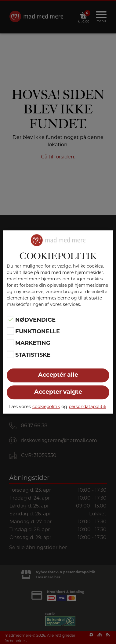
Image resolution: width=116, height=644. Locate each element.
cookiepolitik (46, 407)
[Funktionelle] (10, 331)
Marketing (33, 343)
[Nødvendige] (10, 319)
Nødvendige (35, 320)
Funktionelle (38, 331)
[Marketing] (10, 343)
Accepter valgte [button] (58, 392)
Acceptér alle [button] (58, 375)
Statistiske (33, 355)
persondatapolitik (87, 407)
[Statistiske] (10, 354)
